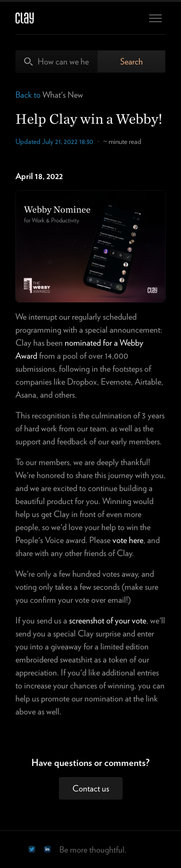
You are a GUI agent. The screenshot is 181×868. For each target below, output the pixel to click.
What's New (63, 95)
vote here (128, 540)
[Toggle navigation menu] (155, 18)
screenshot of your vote (108, 620)
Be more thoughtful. (93, 849)
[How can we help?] (57, 61)
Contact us (91, 788)
